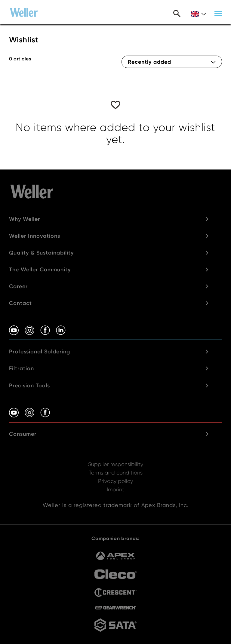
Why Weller (25, 219)
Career (18, 286)
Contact (20, 303)
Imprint (115, 489)
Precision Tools (29, 386)
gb (199, 14)
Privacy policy (115, 481)
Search (177, 14)
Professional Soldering (40, 352)
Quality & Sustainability (41, 253)
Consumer (23, 434)
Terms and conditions (116, 473)
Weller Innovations (35, 236)
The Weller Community (40, 270)
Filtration (22, 368)
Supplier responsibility (116, 464)
